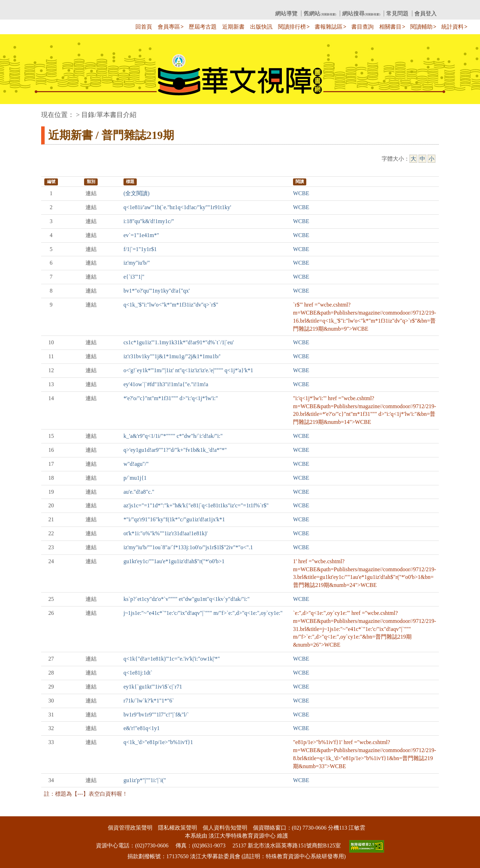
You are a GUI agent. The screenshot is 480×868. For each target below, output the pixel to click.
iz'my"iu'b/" (137, 263)
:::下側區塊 (13, 812)
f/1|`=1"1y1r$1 (140, 249)
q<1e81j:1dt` (138, 673)
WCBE (301, 193)
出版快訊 (261, 27)
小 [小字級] (432, 159)
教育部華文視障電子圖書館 (103, 5)
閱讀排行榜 (292, 27)
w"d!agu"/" (136, 464)
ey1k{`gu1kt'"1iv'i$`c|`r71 (153, 687)
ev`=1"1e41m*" (141, 235)
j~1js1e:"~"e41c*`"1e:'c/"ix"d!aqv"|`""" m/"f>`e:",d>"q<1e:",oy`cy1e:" (203, 613)
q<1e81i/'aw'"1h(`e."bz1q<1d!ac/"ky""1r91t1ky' (177, 207)
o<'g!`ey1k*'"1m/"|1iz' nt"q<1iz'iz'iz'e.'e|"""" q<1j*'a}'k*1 (188, 370)
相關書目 (390, 27)
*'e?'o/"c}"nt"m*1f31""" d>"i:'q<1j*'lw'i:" (171, 398)
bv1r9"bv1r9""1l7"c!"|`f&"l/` (156, 715)
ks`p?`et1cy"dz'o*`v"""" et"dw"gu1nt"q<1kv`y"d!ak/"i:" (186, 599)
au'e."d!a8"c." (139, 492)
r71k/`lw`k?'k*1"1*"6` (149, 701)
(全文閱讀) (137, 193)
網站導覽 (286, 13)
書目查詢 (362, 27)
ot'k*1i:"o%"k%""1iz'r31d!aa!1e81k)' (166, 533)
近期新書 (233, 27)
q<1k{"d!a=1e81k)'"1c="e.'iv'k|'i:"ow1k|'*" (172, 659)
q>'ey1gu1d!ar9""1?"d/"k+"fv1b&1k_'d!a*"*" (175, 450)
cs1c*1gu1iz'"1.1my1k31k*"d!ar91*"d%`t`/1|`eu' (179, 342)
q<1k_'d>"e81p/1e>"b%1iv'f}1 (158, 742)
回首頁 (144, 27)
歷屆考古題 (203, 27)
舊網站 (320, 13)
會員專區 (169, 27)
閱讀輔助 (421, 27)
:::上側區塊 (55, 5)
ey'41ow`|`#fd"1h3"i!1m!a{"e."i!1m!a (166, 384)
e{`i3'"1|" (134, 277)
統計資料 (452, 27)
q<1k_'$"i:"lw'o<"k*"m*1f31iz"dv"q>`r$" (171, 305)
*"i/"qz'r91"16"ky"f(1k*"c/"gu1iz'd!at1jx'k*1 (174, 519)
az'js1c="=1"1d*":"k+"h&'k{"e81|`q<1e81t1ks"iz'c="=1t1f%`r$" (196, 505)
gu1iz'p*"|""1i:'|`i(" (145, 780)
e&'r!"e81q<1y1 (142, 728)
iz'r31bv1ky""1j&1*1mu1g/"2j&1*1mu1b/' (172, 356)
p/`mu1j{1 (135, 478)
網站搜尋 (361, 13)
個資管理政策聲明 (130, 828)
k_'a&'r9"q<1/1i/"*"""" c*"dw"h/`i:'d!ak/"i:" (173, 436)
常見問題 (397, 13)
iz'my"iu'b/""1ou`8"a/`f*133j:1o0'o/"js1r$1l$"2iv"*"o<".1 (188, 547)
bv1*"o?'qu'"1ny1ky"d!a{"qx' (157, 291)
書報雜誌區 (329, 27)
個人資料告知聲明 (225, 828)
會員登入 (426, 13)
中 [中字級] (422, 159)
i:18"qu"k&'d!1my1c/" (149, 221)
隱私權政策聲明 (178, 828)
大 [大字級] (413, 159)
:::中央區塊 (13, 111)
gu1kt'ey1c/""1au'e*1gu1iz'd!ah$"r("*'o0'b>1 (174, 561)
